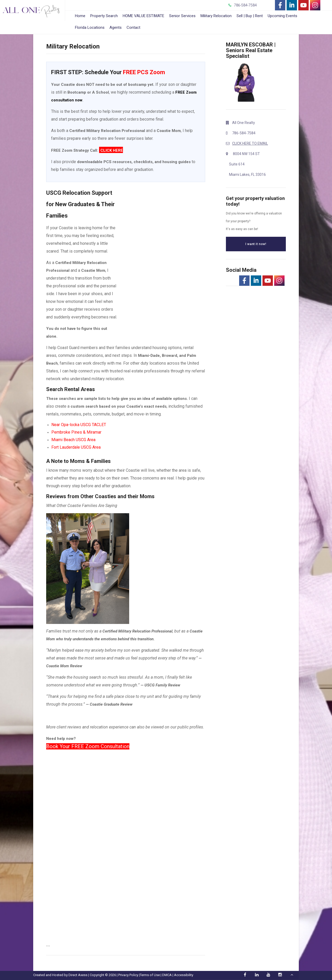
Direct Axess (78, 975)
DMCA (167, 975)
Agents (116, 27)
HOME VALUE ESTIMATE (143, 16)
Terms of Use (150, 975)
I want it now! (256, 244)
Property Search (104, 16)
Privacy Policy (128, 975)
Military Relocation (216, 16)
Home (80, 16)
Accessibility (184, 975)
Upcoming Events (282, 16)
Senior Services (182, 16)
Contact (133, 27)
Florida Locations (90, 27)
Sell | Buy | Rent (250, 16)
